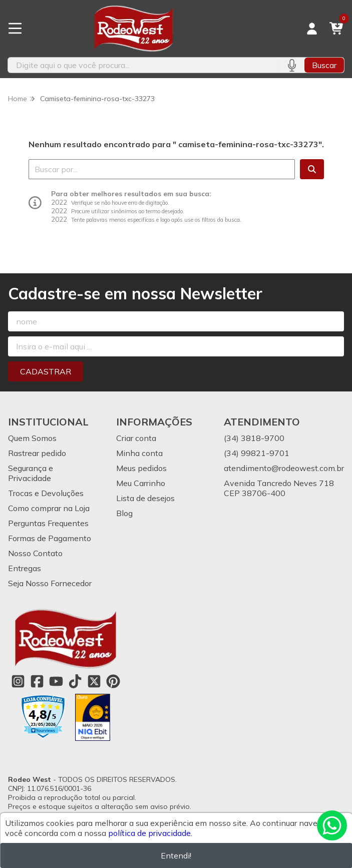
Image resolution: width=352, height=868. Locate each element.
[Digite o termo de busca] (143, 65)
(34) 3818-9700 (254, 438)
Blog (124, 513)
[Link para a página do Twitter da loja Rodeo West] (94, 681)
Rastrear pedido (37, 453)
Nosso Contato (35, 553)
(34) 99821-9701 (257, 453)
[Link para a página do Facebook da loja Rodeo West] (37, 681)
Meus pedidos (141, 468)
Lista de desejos (145, 498)
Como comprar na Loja (49, 508)
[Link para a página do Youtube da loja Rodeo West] (56, 681)
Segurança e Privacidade (31, 473)
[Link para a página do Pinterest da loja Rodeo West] (113, 681)
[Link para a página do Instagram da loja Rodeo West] (18, 681)
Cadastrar (46, 371)
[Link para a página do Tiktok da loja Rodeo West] (75, 681)
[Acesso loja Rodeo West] (312, 29)
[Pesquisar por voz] (292, 65)
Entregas (25, 568)
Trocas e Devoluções (46, 493)
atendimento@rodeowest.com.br (284, 468)
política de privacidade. (150, 833)
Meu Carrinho (141, 483)
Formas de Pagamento (50, 538)
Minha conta (139, 453)
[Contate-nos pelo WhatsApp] (332, 825)
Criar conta (136, 438)
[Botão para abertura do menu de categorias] (15, 29)
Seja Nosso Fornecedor (50, 583)
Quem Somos (32, 438)
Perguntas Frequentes (48, 523)
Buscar (324, 65)
